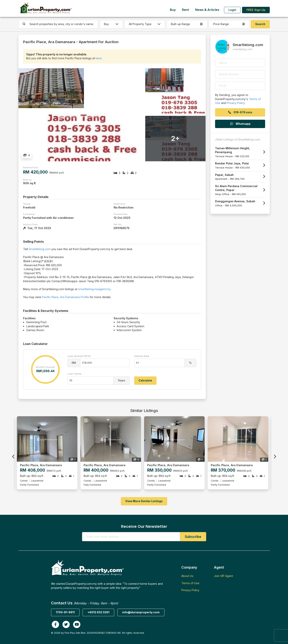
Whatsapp (240, 124)
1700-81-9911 (65, 612)
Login (232, 10)
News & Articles (207, 10)
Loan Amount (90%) (79, 356)
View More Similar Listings (144, 501)
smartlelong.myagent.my (94, 289)
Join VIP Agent (223, 576)
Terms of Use (190, 583)
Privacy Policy (236, 103)
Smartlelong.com (40, 249)
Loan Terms (74, 374)
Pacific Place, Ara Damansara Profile (66, 297)
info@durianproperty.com (141, 612)
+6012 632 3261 (98, 612)
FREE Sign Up (256, 10)
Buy (173, 10)
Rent (185, 10)
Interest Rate (142, 356)
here (99, 58)
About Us (187, 576)
